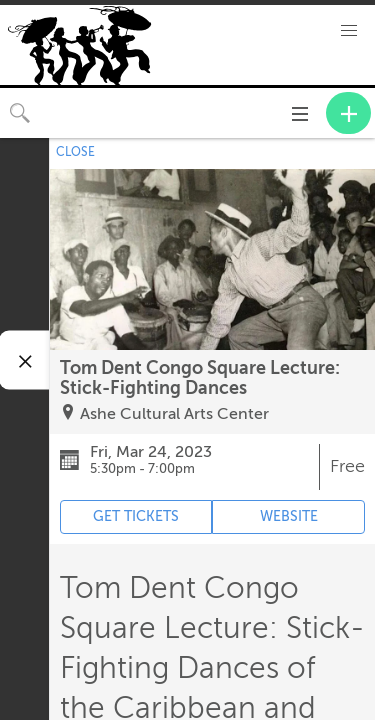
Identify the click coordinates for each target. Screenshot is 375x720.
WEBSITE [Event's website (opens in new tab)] (289, 516)
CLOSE (75, 152)
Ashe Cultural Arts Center (174, 414)
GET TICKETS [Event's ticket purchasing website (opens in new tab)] (136, 516)
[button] (349, 31)
